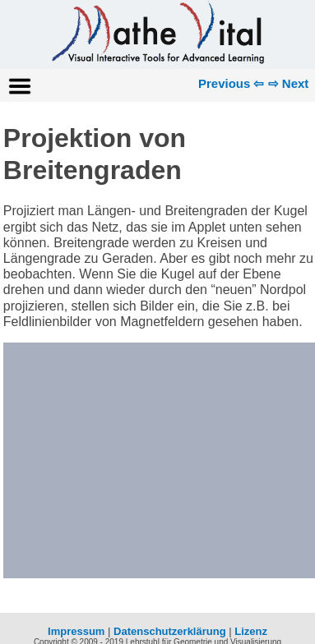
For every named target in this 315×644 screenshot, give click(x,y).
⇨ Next (289, 83)
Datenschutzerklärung (170, 631)
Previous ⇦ (232, 83)
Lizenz (251, 631)
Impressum (76, 631)
